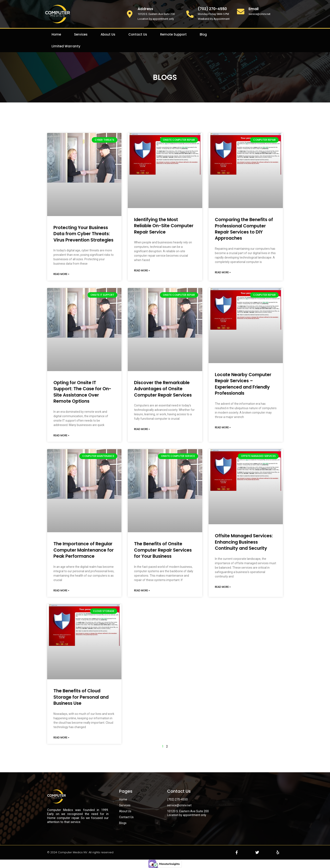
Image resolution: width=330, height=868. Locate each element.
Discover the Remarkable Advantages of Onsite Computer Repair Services (163, 389)
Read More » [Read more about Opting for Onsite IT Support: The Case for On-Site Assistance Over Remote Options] (61, 435)
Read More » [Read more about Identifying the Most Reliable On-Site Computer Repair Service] (142, 270)
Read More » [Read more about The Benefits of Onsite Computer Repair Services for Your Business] (142, 590)
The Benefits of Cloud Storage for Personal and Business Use (81, 697)
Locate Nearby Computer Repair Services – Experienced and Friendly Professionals (243, 384)
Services (81, 34)
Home (56, 34)
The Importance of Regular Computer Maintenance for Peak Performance (84, 550)
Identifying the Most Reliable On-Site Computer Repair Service (164, 226)
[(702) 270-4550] (190, 14)
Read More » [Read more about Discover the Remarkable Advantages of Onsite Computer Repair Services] (142, 429)
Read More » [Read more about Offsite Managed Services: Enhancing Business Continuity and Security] (223, 587)
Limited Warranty (66, 46)
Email (254, 9)
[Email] (241, 11)
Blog (203, 34)
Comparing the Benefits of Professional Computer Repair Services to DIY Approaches (244, 229)
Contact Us (138, 34)
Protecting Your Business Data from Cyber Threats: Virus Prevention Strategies (83, 234)
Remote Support (173, 34)
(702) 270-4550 (212, 9)
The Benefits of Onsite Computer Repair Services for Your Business (163, 550)
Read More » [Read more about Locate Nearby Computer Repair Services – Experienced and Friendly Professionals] (223, 427)
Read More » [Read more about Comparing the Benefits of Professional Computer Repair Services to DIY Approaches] (223, 272)
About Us (108, 34)
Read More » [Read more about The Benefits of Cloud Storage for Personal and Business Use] (61, 737)
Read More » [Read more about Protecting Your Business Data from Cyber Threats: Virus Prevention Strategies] (61, 274)
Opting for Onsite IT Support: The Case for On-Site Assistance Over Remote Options (82, 392)
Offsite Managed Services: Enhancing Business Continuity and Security (244, 542)
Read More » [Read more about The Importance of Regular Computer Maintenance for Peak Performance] (61, 590)
